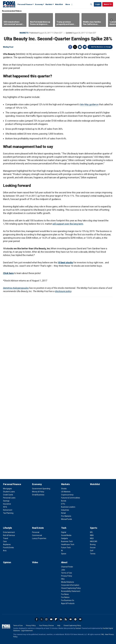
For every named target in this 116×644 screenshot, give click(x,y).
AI (62, 551)
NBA (92, 535)
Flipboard (56, 619)
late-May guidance (89, 104)
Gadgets (64, 538)
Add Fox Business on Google (101, 47)
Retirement (8, 510)
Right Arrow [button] (111, 20)
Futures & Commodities (71, 498)
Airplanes (7, 544)
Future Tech (66, 548)
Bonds (64, 501)
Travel (6, 538)
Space (64, 554)
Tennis (93, 554)
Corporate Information (70, 585)
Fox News (65, 594)
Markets (49, 4)
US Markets (66, 492)
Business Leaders (68, 507)
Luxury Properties (39, 538)
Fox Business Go (68, 600)
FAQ (63, 579)
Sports (94, 528)
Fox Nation (65, 597)
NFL (91, 532)
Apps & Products (68, 603)
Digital (64, 532)
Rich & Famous (9, 535)
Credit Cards (8, 495)
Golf (92, 551)
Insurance (7, 504)
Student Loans (9, 492)
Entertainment (9, 532)
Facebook (70, 47)
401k (5, 507)
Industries (65, 510)
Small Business (38, 495)
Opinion (7, 562)
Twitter (75, 47)
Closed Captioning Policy (71, 588)
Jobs (63, 570)
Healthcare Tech (68, 544)
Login (98, 4)
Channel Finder (67, 567)
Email (85, 47)
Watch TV (108, 4)
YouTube (51, 619)
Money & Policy (38, 492)
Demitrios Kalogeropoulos (16, 288)
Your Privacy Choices (46, 626)
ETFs (63, 504)
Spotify (75, 619)
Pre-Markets (66, 516)
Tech (64, 528)
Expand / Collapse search (91, 4)
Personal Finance (25, 4)
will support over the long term (68, 224)
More (68, 4)
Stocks (64, 489)
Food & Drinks (8, 548)
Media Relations (68, 582)
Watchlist (59, 4)
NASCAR (94, 541)
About (64, 562)
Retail (63, 513)
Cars (5, 541)
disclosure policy (63, 291)
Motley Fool (8, 47)
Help (59, 626)
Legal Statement (27, 631)
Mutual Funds (67, 519)
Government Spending (41, 489)
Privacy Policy (67, 576)
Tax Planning (8, 513)
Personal (36, 532)
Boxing (93, 544)
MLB (92, 538)
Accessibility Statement (71, 591)
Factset (78, 628)
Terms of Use (67, 573)
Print (80, 47)
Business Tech (67, 541)
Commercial (37, 535)
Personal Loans (9, 498)
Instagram (46, 619)
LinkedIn (61, 619)
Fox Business (9, 4)
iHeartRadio (80, 619)
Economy (39, 4)
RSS (66, 619)
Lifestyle (7, 528)
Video (35, 562)
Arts (5, 551)
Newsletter (71, 619)
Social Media (66, 535)
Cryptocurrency (67, 495)
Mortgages (7, 489)
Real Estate (38, 528)
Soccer (93, 548)
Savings (6, 501)
